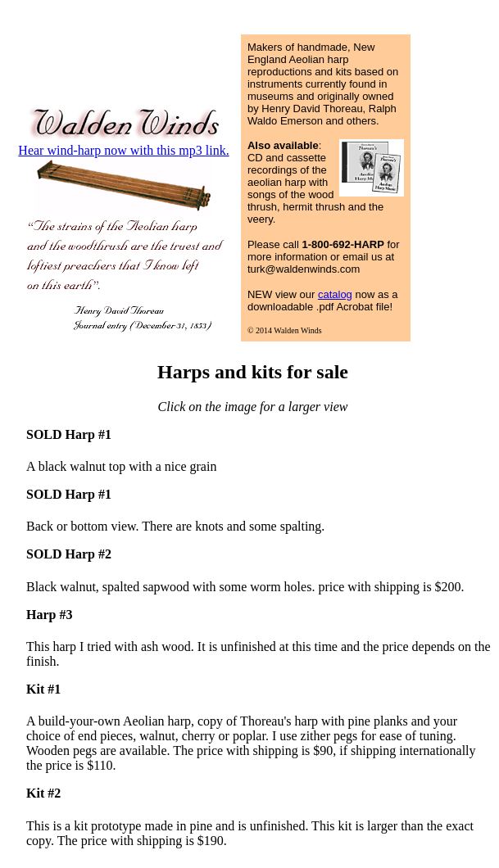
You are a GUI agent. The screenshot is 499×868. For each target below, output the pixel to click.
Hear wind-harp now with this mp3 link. (123, 150)
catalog (335, 294)
